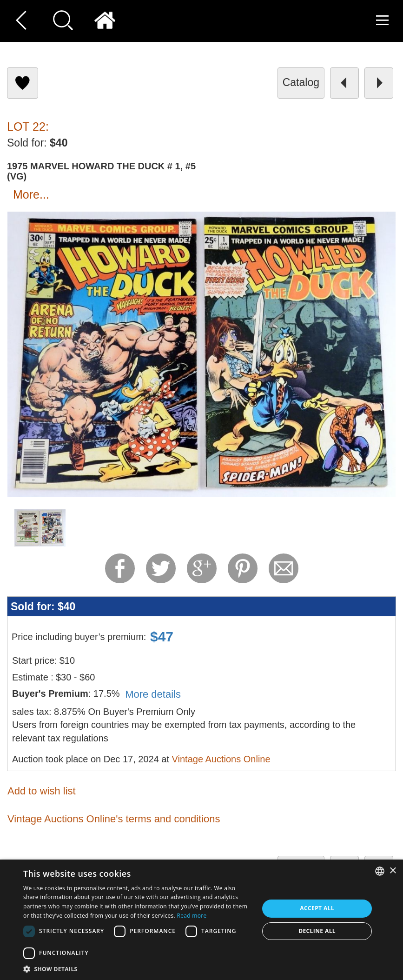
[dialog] (201, 920)
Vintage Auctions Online (221, 759)
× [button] (393, 871)
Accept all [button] (317, 908)
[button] (138, 969)
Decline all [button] (317, 931)
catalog (301, 82)
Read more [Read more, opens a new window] (192, 916)
